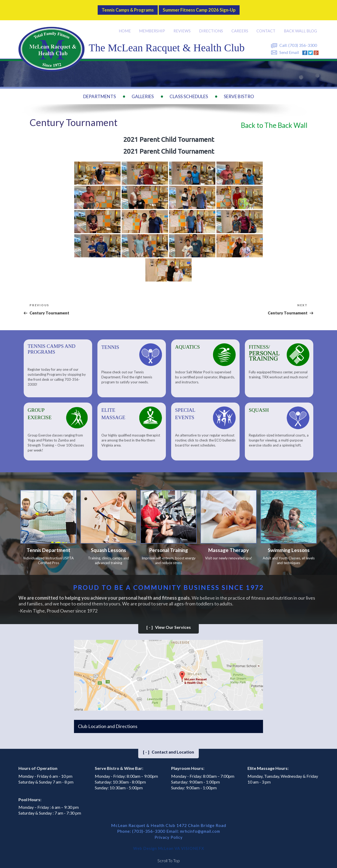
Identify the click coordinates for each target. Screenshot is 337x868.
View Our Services (169, 625)
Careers (241, 27)
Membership (153, 27)
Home (126, 27)
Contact (267, 27)
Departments (100, 92)
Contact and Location (168, 749)
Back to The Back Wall (274, 121)
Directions (212, 27)
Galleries (143, 92)
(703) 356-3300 (303, 41)
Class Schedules (189, 92)
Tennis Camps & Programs (121, 8)
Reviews (183, 27)
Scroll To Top (169, 857)
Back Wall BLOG (301, 27)
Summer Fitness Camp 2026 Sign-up (204, 8)
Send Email (289, 48)
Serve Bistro (239, 92)
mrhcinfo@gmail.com (200, 829)
